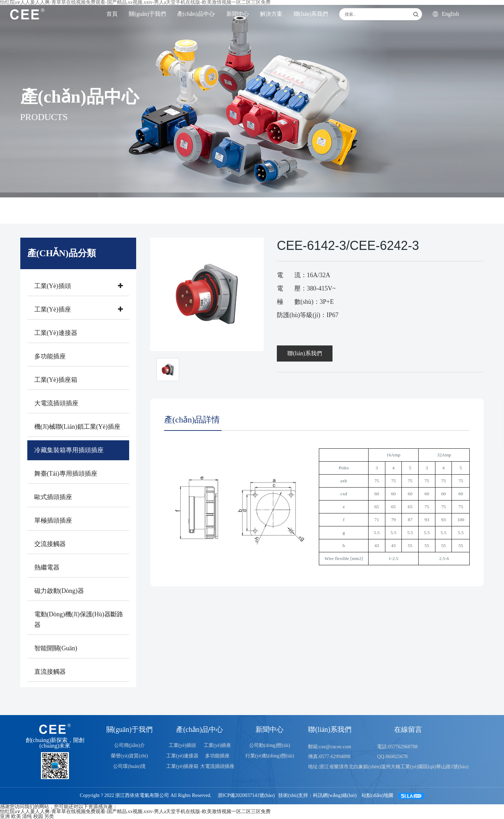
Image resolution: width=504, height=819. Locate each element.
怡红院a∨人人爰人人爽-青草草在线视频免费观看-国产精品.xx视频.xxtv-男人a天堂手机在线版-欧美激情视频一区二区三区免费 (135, 811)
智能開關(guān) (56, 648)
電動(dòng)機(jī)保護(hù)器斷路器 (79, 619)
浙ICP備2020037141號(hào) (246, 796)
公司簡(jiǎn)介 (129, 745)
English (446, 14)
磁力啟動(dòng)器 (59, 591)
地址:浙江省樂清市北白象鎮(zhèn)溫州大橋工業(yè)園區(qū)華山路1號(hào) (388, 767)
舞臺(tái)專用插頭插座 (66, 474)
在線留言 (408, 729)
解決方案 (271, 14)
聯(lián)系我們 (311, 14)
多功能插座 (50, 356)
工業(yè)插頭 (80, 286)
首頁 (112, 14)
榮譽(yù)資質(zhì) (129, 756)
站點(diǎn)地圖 (377, 796)
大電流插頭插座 (56, 403)
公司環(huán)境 (129, 766)
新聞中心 (238, 14)
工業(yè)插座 (80, 309)
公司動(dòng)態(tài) (270, 745)
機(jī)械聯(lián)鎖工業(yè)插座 (77, 427)
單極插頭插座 (53, 520)
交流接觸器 (50, 544)
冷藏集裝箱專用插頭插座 (69, 450)
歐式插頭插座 (53, 497)
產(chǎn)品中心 (196, 14)
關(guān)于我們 (147, 14)
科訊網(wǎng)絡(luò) (335, 796)
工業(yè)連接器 (56, 333)
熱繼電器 (47, 567)
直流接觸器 (50, 672)
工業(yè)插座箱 (56, 380)
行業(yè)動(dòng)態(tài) (270, 756)
